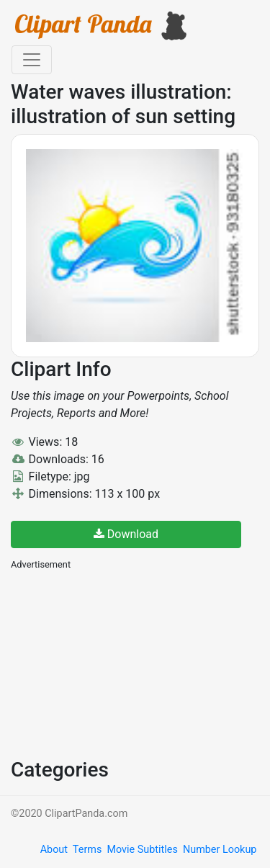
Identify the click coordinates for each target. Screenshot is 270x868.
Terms (87, 850)
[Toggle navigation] (32, 60)
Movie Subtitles (142, 850)
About (54, 850)
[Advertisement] (119, 663)
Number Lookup (220, 850)
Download (126, 534)
